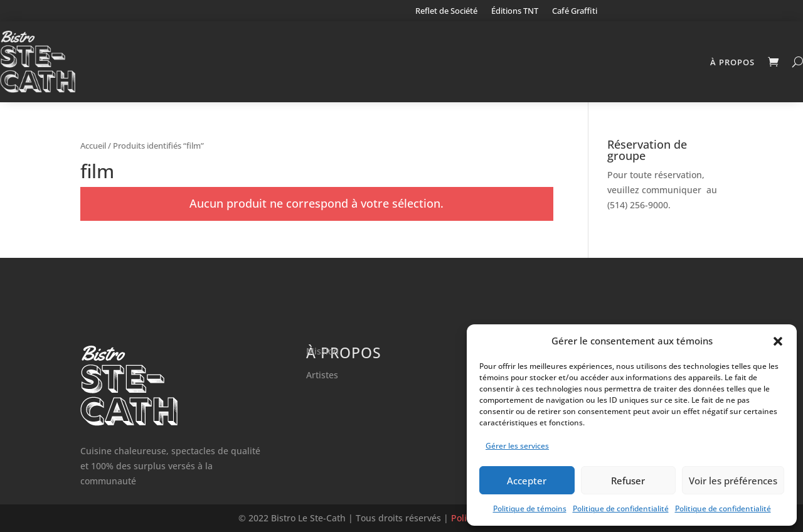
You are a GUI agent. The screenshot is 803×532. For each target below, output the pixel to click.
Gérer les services (517, 446)
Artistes (322, 375)
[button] (778, 341)
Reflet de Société (446, 11)
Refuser (628, 481)
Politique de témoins (530, 508)
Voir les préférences (733, 481)
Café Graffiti (575, 11)
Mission (322, 351)
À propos (732, 62)
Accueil (93, 146)
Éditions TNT (515, 11)
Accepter (527, 481)
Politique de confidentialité (621, 508)
